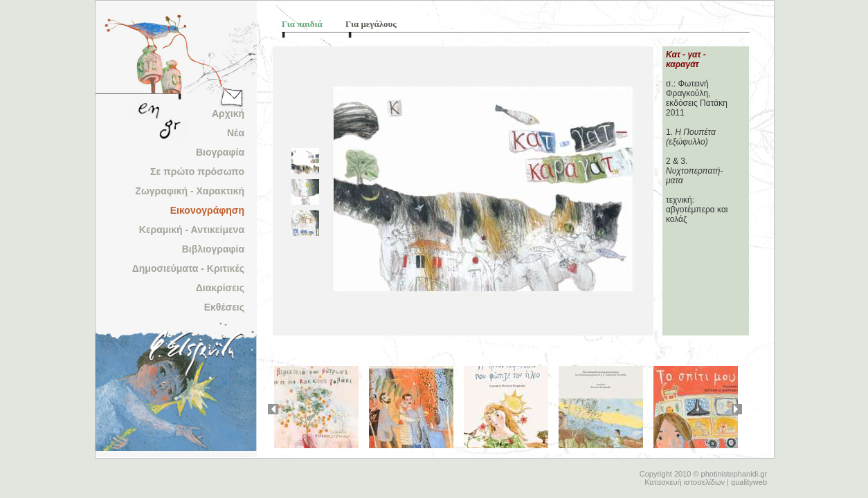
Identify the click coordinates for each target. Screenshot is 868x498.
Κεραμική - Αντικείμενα (192, 230)
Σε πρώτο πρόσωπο (197, 172)
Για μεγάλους (371, 24)
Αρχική (228, 113)
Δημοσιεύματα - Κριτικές (188, 268)
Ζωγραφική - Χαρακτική (190, 191)
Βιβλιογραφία (213, 249)
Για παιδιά (302, 24)
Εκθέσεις (224, 307)
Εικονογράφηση (207, 210)
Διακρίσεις (220, 288)
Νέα (236, 133)
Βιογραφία (220, 152)
